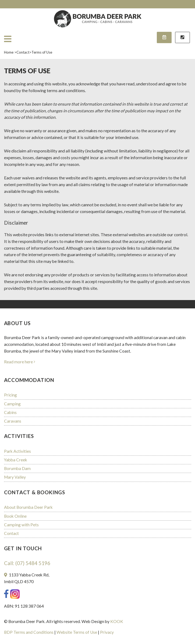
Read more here (20, 362)
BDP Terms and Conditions (29, 632)
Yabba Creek (16, 460)
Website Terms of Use (77, 632)
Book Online (15, 516)
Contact (11, 533)
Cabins (10, 412)
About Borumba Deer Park (28, 507)
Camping (12, 404)
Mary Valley (15, 477)
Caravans (13, 421)
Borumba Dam (17, 468)
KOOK (117, 621)
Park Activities (17, 451)
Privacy (107, 632)
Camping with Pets (21, 525)
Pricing (10, 395)
